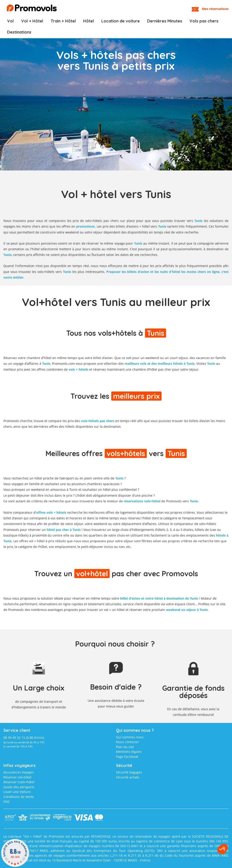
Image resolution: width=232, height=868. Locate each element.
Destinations (19, 32)
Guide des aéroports (19, 787)
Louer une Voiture (17, 792)
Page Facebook (127, 757)
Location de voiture (121, 21)
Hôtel (89, 21)
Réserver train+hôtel (19, 782)
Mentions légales (129, 752)
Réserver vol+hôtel (17, 777)
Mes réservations (215, 9)
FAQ (6, 801)
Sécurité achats (128, 777)
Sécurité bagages (129, 772)
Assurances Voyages (19, 772)
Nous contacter (128, 742)
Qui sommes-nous (130, 737)
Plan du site (125, 747)
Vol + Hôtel (32, 21)
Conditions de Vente (19, 797)
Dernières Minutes (165, 21)
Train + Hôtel (63, 21)
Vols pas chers (204, 21)
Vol (10, 21)
